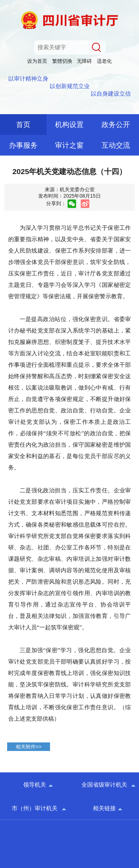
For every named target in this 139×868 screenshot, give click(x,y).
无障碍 (84, 61)
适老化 (104, 61)
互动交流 (116, 145)
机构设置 (69, 125)
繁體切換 (62, 61)
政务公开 (116, 125)
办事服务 (23, 145)
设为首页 (37, 61)
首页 (23, 125)
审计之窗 (69, 145)
